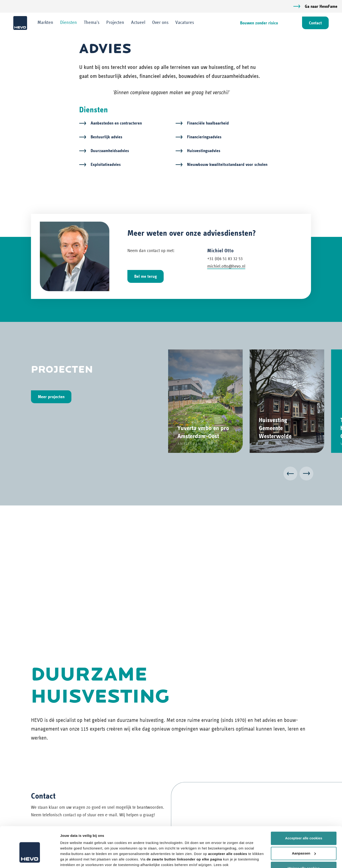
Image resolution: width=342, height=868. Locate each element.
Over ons (161, 22)
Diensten (69, 22)
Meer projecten (51, 397)
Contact (315, 23)
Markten (46, 22)
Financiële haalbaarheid (208, 123)
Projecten (116, 22)
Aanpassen (304, 829)
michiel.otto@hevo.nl (226, 266)
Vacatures (185, 22)
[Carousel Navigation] (171, 475)
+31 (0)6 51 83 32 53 (225, 259)
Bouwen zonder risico (259, 23)
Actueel (139, 22)
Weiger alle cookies (304, 844)
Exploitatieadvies (106, 165)
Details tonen (71, 859)
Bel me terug (146, 277)
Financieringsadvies (204, 137)
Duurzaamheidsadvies (110, 151)
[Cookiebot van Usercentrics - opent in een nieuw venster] (30, 859)
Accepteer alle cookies (304, 814)
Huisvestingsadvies (204, 151)
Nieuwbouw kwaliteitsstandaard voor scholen (227, 165)
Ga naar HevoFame (321, 6)
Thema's (92, 22)
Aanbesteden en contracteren (116, 123)
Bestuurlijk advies (107, 137)
